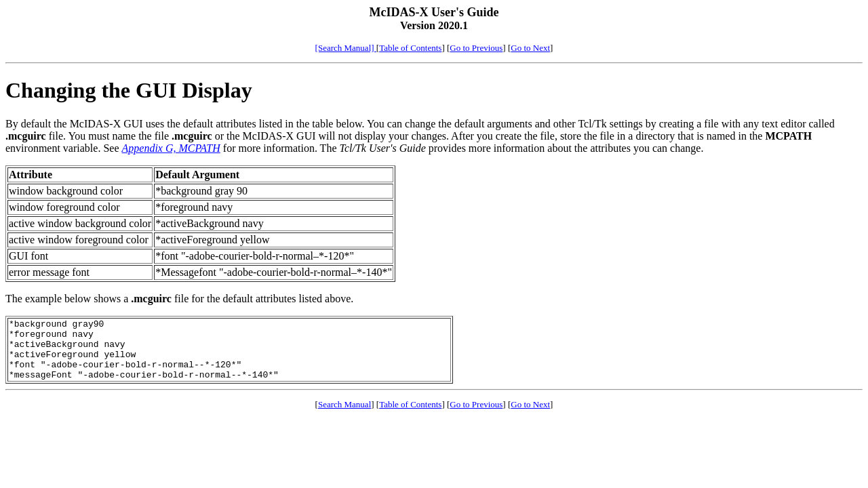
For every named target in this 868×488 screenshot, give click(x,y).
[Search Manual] (346, 48)
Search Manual (344, 416)
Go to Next (530, 48)
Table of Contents (410, 48)
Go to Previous (476, 48)
